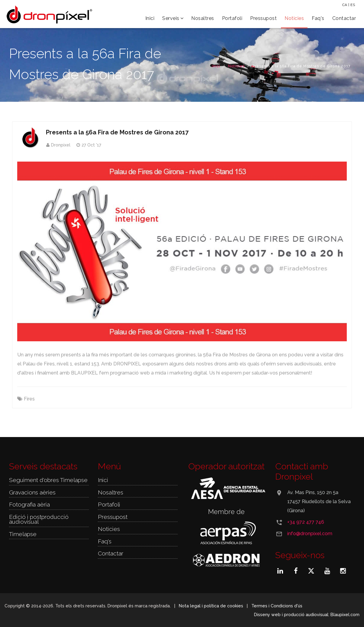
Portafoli (232, 18)
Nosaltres (203, 18)
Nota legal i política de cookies (211, 606)
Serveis (173, 18)
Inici (150, 18)
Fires (29, 399)
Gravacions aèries (32, 492)
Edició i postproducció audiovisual (39, 519)
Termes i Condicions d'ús (277, 606)
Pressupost (263, 18)
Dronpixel (61, 145)
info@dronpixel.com (310, 534)
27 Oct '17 (91, 145)
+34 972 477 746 (306, 522)
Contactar (344, 18)
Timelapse (23, 534)
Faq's (318, 18)
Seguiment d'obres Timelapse (48, 480)
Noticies (294, 18)
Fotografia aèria (29, 504)
